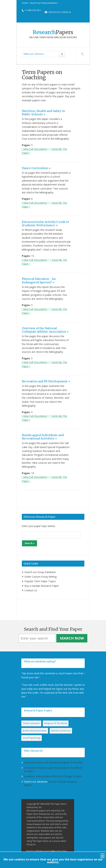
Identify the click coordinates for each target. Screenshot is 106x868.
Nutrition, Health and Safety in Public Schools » (43, 113)
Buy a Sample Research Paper (42, 586)
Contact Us (31, 590)
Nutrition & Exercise (61, 731)
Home (25, 3)
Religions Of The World (56, 723)
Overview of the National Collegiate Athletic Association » (45, 330)
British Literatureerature (35, 731)
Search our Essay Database (44, 3)
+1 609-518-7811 (33, 10)
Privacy (40, 851)
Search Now (72, 638)
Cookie (52, 851)
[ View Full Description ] (35, 149)
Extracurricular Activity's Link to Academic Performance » (45, 224)
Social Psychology (32, 738)
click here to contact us (60, 12)
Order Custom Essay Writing (40, 577)
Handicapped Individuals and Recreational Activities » (43, 437)
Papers (53, 32)
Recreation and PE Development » (46, 381)
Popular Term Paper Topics (40, 581)
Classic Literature (31, 723)
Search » (29, 543)
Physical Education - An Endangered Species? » (39, 280)
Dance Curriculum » (36, 168)
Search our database (36, 782)
